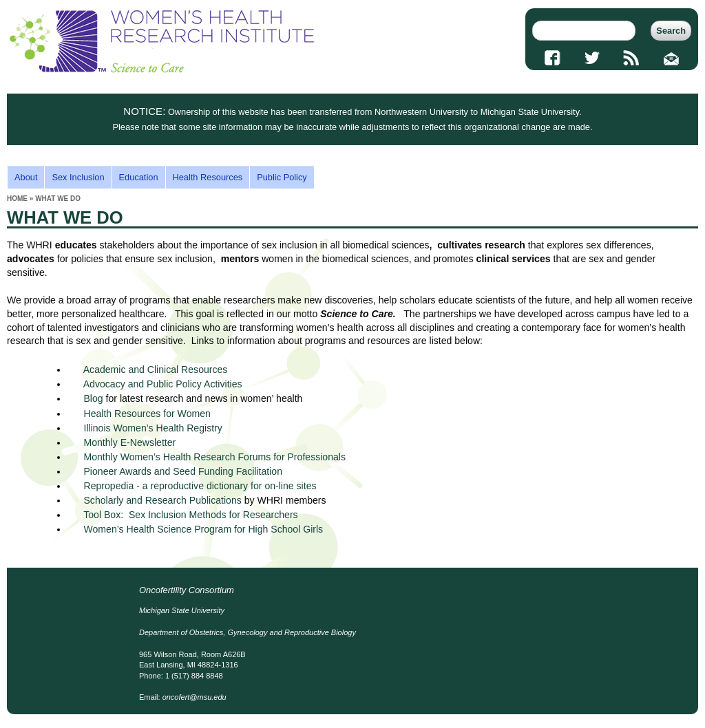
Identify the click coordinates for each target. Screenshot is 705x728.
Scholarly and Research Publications (162, 500)
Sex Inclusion (78, 177)
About (26, 177)
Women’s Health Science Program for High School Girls (203, 529)
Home (17, 199)
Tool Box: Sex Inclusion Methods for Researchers (190, 515)
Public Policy (282, 177)
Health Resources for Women (147, 414)
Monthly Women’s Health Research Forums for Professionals (214, 457)
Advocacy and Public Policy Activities (163, 384)
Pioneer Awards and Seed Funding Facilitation (183, 471)
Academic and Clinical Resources (156, 370)
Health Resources (208, 177)
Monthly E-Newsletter (129, 442)
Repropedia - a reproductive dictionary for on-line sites (201, 486)
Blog (93, 398)
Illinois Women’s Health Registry (152, 428)
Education (139, 177)
